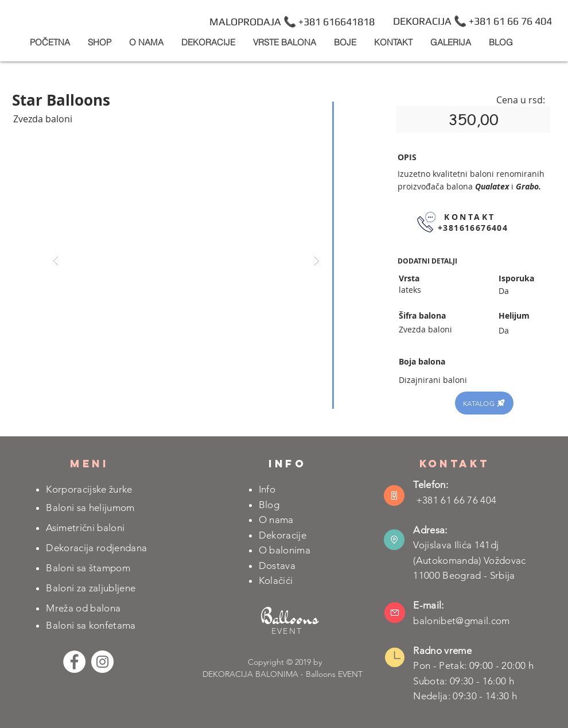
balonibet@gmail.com (461, 621)
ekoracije (286, 535)
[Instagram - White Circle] (102, 662)
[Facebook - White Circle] (74, 662)
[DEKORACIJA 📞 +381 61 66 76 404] (472, 21)
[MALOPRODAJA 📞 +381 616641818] (292, 22)
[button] (208, 42)
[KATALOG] (484, 403)
